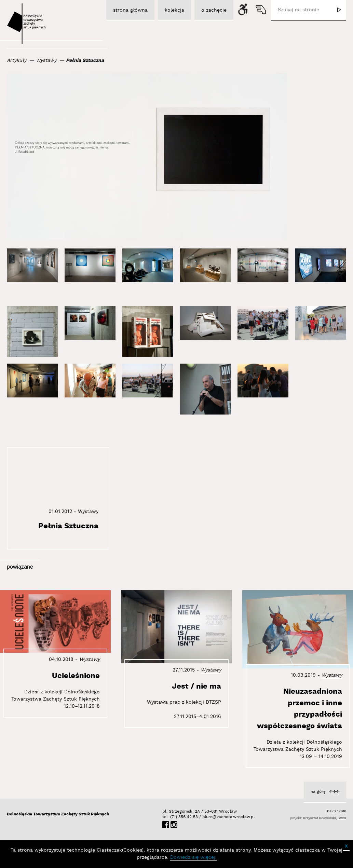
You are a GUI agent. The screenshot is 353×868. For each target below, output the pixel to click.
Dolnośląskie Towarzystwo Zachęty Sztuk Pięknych (58, 814)
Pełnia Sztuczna (85, 60)
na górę (318, 792)
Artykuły (17, 60)
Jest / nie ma (196, 686)
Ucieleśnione (76, 676)
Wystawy (46, 60)
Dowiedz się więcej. (193, 857)
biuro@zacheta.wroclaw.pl (206, 817)
